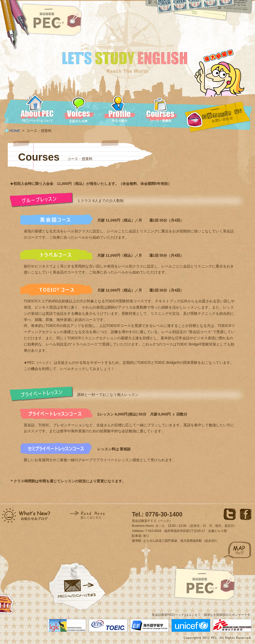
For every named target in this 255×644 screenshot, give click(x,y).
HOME (15, 131)
